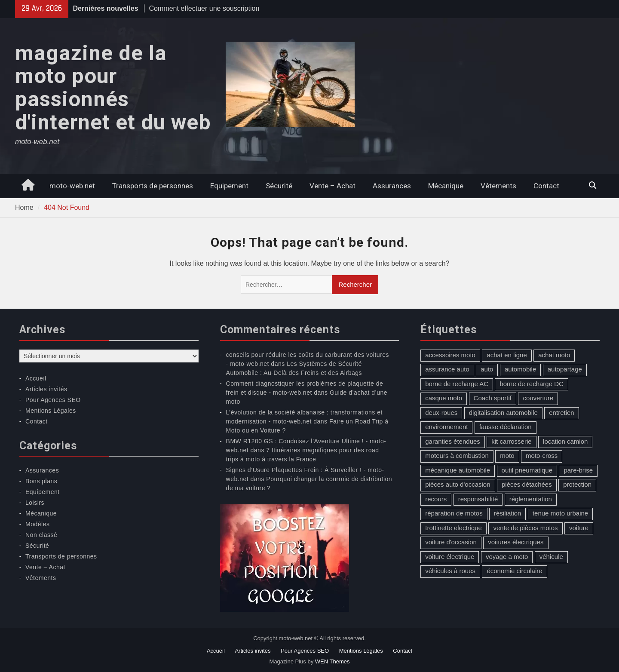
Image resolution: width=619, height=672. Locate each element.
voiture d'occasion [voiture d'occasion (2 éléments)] (451, 542)
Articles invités (46, 389)
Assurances (392, 186)
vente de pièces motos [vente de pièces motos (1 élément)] (525, 528)
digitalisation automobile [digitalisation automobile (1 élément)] (503, 413)
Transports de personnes (153, 186)
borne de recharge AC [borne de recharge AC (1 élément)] (457, 384)
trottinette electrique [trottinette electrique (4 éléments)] (454, 528)
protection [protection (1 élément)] (577, 484)
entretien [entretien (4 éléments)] (561, 413)
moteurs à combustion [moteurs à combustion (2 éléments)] (457, 456)
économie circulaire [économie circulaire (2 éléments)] (514, 571)
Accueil (36, 378)
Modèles (37, 524)
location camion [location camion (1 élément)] (565, 441)
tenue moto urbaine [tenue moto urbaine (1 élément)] (560, 513)
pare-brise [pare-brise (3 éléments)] (578, 470)
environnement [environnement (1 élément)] (446, 427)
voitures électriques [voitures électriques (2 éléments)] (516, 542)
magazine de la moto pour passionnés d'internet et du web (113, 88)
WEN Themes (332, 661)
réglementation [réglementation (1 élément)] (531, 499)
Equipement (229, 186)
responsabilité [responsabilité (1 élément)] (478, 499)
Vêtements (498, 186)
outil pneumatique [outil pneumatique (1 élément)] (527, 470)
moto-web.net (72, 186)
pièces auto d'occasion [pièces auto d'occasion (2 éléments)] (458, 484)
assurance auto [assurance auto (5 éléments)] (447, 369)
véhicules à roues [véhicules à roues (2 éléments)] (450, 571)
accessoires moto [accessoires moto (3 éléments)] (450, 355)
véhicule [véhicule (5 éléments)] (551, 557)
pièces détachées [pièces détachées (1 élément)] (527, 484)
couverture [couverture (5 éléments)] (538, 398)
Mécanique (446, 186)
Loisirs (35, 503)
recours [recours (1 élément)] (436, 499)
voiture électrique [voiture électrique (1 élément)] (450, 557)
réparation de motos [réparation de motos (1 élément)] (454, 513)
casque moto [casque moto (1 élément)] (444, 398)
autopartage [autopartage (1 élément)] (565, 369)
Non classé (41, 535)
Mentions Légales (51, 411)
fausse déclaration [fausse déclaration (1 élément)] (506, 427)
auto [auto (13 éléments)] (487, 369)
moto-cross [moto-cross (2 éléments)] (542, 456)
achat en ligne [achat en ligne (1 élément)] (507, 355)
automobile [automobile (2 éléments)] (520, 369)
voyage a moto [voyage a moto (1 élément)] (507, 557)
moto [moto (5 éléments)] (507, 456)
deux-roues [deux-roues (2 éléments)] (441, 413)
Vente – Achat (332, 186)
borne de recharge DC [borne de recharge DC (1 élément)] (531, 384)
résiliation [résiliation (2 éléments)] (507, 513)
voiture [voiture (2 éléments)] (579, 528)
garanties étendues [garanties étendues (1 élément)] (453, 441)
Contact (546, 186)
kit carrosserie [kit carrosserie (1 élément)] (511, 441)
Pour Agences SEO (53, 400)
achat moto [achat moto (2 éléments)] (554, 355)
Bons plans (41, 481)
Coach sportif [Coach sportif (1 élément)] (493, 398)
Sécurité (279, 186)
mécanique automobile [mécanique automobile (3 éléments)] (458, 470)
